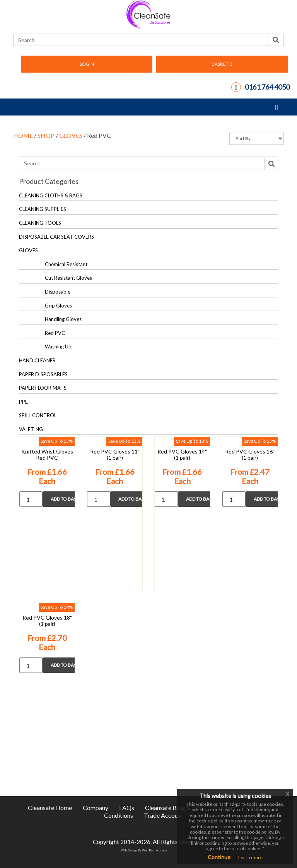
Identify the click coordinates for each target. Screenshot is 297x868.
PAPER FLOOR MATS (43, 388)
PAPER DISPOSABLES (43, 374)
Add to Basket (69, 499)
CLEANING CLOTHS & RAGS (51, 195)
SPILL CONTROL (38, 415)
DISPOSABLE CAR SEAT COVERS (56, 237)
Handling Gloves (63, 319)
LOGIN (87, 64)
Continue (219, 857)
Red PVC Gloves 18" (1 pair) (47, 621)
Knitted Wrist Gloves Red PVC (47, 455)
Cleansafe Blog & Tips (174, 808)
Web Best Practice (154, 850)
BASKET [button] (222, 64)
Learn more (250, 857)
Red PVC (55, 333)
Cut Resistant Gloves (68, 278)
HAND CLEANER (37, 360)
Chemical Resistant (66, 264)
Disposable (58, 292)
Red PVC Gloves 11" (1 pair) (115, 455)
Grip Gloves (58, 306)
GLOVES (71, 135)
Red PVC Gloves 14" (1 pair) (182, 455)
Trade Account (164, 815)
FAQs (127, 808)
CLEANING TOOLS (40, 223)
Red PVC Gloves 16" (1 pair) (250, 455)
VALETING (31, 429)
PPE (23, 402)
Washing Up (58, 347)
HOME (23, 135)
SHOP (46, 135)
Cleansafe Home (50, 808)
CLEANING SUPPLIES (43, 209)
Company (96, 808)
